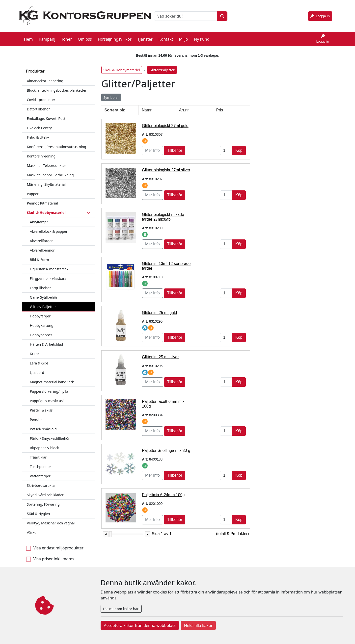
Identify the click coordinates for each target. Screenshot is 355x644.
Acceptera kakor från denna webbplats (140, 625)
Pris (220, 106)
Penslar (36, 415)
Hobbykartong (42, 321)
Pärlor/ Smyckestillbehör (50, 434)
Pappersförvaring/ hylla (49, 387)
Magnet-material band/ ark (52, 377)
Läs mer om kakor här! (121, 609)
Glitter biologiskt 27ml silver (166, 166)
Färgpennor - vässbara (48, 274)
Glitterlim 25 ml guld (159, 308)
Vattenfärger (40, 472)
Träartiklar (38, 453)
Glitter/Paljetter (162, 65)
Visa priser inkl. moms (54, 554)
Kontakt (166, 37)
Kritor (35, 349)
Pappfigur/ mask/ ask (47, 396)
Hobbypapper (41, 330)
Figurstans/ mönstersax (49, 265)
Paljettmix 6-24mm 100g (163, 490)
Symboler (111, 93)
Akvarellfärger (41, 236)
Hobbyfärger (40, 312)
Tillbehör (175, 146)
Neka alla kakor (198, 625)
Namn (147, 106)
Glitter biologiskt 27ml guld (165, 121)
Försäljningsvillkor (115, 37)
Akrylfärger (39, 218)
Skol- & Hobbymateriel (122, 65)
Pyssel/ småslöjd (43, 425)
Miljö (183, 37)
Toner (67, 37)
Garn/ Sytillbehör (44, 293)
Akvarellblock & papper (49, 227)
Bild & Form (40, 255)
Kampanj (47, 37)
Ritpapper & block (44, 443)
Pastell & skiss (41, 406)
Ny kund (202, 37)
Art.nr (184, 106)
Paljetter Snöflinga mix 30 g (166, 446)
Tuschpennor (41, 462)
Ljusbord (37, 368)
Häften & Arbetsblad (47, 340)
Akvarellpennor (42, 246)
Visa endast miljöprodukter (58, 543)
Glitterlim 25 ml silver (160, 352)
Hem (28, 37)
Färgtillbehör (41, 283)
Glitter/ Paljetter (43, 302)
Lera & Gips (39, 359)
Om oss (85, 37)
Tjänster (145, 37)
